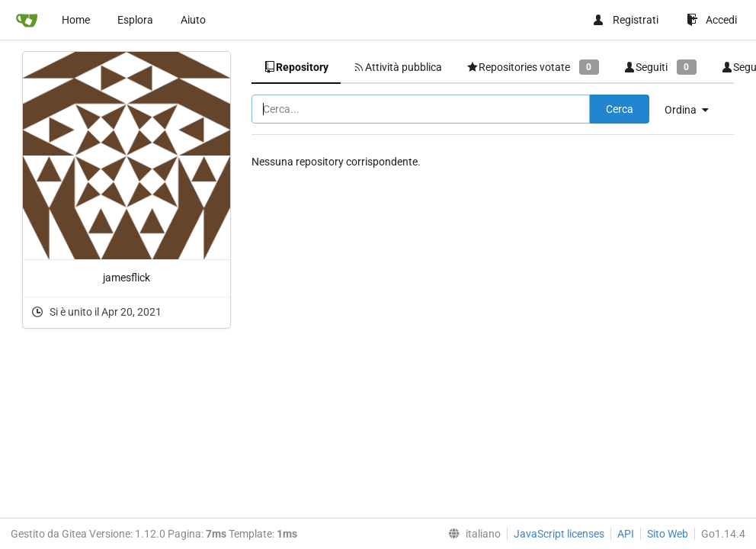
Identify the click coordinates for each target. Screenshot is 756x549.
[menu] (692, 110)
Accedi (712, 20)
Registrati (625, 20)
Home (76, 20)
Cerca (620, 109)
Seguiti (660, 67)
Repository (296, 67)
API (626, 534)
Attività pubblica (397, 67)
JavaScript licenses (559, 534)
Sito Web (668, 534)
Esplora (135, 20)
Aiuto (193, 20)
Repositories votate (533, 67)
